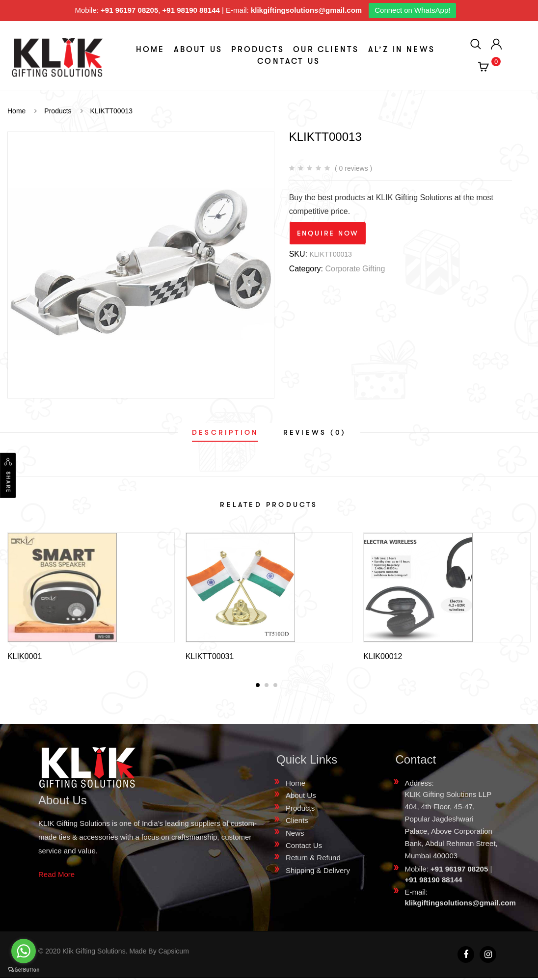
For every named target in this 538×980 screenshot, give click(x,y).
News (295, 835)
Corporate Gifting (355, 269)
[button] (258, 687)
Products (258, 50)
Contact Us (289, 61)
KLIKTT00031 (210, 656)
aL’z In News (402, 50)
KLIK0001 (25, 656)
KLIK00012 (383, 656)
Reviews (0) (315, 432)
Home (150, 50)
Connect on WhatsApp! (412, 10)
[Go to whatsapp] (24, 951)
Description (225, 432)
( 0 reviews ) (353, 168)
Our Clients (326, 50)
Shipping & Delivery (318, 872)
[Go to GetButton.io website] (24, 970)
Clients (297, 822)
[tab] (225, 432)
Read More (56, 876)
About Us (198, 50)
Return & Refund (313, 860)
